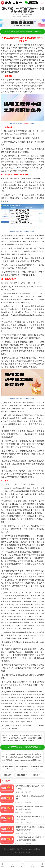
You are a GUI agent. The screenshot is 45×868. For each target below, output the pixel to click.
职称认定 (8, 775)
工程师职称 (27, 124)
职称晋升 (37, 775)
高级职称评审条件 (37, 768)
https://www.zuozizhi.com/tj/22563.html (27, 760)
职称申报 (39, 38)
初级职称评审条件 (8, 768)
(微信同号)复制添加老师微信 (22, 32)
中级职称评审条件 (22, 768)
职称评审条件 (22, 775)
